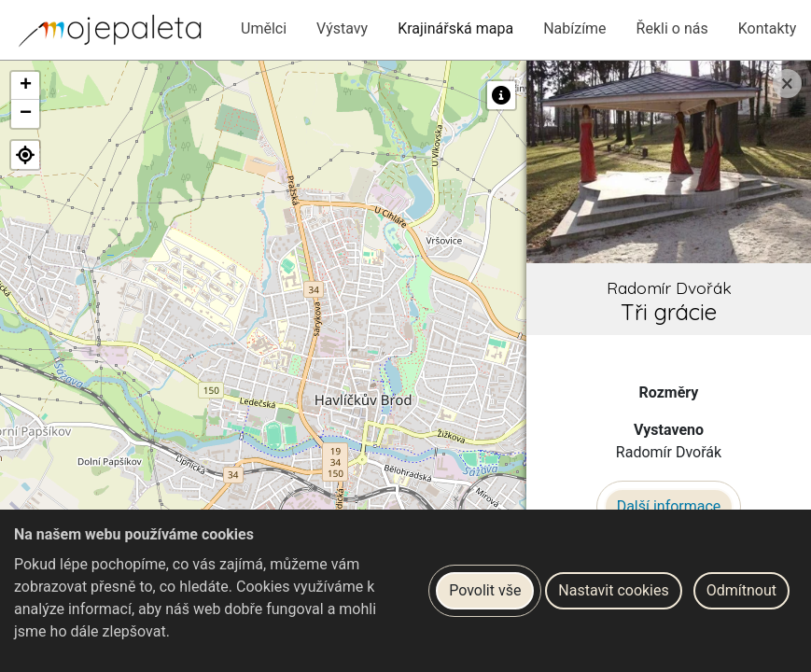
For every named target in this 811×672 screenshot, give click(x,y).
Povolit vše (485, 590)
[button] (25, 86)
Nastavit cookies (613, 590)
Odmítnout (741, 590)
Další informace (669, 506)
